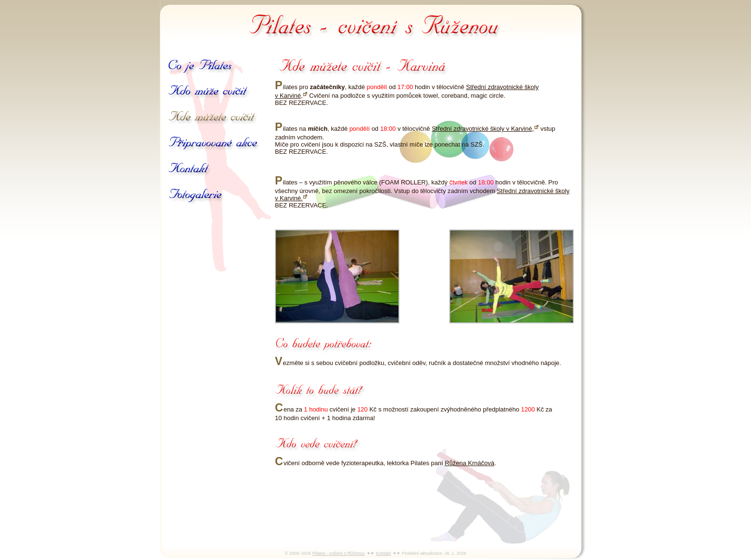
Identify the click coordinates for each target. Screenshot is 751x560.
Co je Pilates (201, 66)
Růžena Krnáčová (470, 463)
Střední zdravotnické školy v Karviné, (483, 129)
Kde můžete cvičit (213, 118)
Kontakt (189, 170)
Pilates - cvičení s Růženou (375, 24)
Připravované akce (214, 144)
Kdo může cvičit (211, 92)
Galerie (196, 195)
